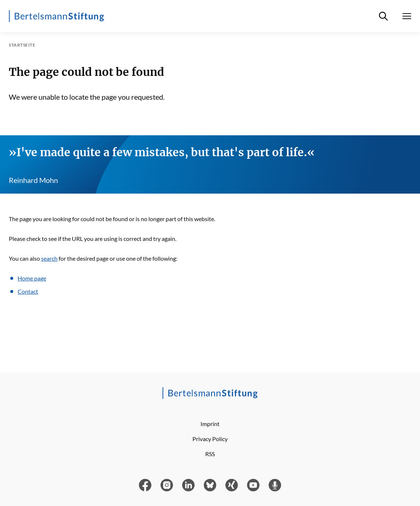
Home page (32, 278)
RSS (210, 454)
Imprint (210, 424)
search (49, 258)
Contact (28, 291)
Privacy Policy (210, 439)
